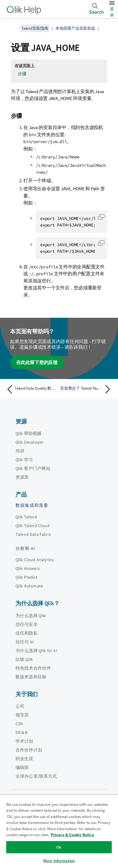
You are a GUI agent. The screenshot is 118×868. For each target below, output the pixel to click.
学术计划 (24, 741)
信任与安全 (27, 624)
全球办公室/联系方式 (36, 776)
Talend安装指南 (35, 28)
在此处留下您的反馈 (37, 362)
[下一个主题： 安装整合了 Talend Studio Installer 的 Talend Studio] (87, 389)
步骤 (22, 74)
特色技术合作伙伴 (33, 668)
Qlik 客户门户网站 (33, 468)
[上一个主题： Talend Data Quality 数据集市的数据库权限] (31, 389)
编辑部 (22, 767)
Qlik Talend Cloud (33, 526)
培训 (20, 451)
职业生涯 (24, 759)
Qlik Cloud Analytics (35, 560)
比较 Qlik (24, 659)
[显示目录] (12, 28)
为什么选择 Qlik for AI (36, 651)
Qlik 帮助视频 (28, 433)
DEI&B (21, 732)
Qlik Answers (28, 568)
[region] (59, 831)
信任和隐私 (27, 633)
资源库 (22, 477)
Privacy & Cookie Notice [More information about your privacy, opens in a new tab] (73, 835)
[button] (101, 217)
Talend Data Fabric (33, 534)
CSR (19, 724)
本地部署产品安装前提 (75, 28)
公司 (20, 706)
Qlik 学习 (24, 460)
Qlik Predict (26, 577)
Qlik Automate (29, 586)
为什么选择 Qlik (31, 616)
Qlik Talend (26, 517)
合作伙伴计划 (29, 750)
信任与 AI (25, 642)
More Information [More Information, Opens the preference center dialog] (59, 861)
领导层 (22, 715)
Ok (59, 847)
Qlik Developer (30, 442)
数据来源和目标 (31, 677)
